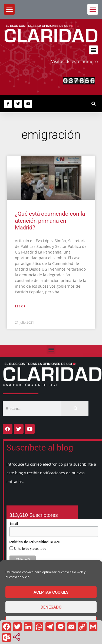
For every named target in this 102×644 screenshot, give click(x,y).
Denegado (51, 607)
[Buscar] (75, 408)
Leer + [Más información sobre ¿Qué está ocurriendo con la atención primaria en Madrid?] (20, 306)
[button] (93, 9)
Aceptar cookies (51, 592)
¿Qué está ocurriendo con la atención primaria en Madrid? (50, 221)
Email (14, 524)
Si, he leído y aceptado (30, 549)
